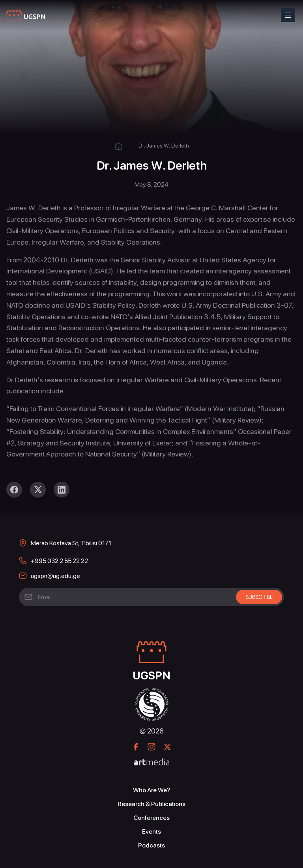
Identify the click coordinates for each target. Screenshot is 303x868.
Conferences (151, 818)
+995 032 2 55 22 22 (59, 561)
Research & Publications (151, 804)
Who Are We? (151, 790)
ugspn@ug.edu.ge (55, 576)
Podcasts (151, 845)
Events (151, 832)
